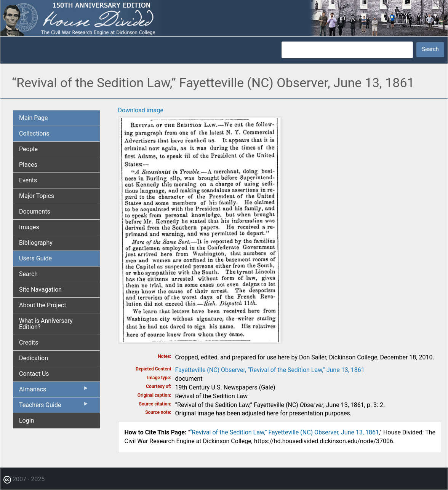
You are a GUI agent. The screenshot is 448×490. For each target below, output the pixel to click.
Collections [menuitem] (34, 133)
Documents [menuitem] (35, 211)
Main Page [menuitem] (34, 118)
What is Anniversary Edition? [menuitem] (46, 324)
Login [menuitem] (26, 421)
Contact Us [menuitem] (34, 374)
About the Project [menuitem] (42, 305)
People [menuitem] (28, 149)
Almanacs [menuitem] (54, 391)
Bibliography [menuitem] (36, 243)
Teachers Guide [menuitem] (54, 407)
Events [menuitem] (28, 180)
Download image (141, 110)
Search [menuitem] (28, 274)
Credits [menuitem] (29, 342)
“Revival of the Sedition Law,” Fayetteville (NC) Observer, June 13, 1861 (284, 432)
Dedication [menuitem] (34, 358)
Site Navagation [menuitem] (40, 290)
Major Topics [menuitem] (37, 196)
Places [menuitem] (28, 165)
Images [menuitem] (29, 227)
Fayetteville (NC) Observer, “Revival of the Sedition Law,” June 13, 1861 (270, 370)
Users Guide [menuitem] (35, 258)
